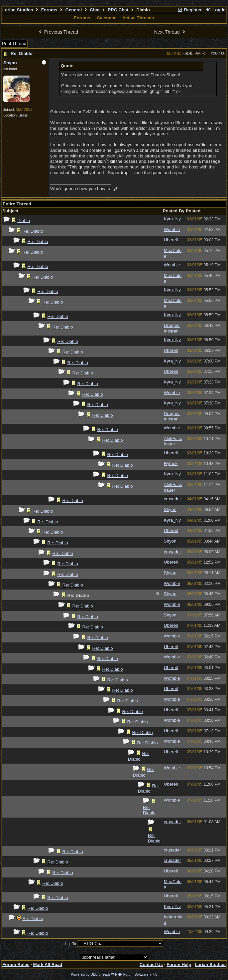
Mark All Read (48, 965)
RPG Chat (118, 10)
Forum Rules (16, 965)
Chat (95, 10)
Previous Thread (57, 32)
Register (189, 10)
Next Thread (171, 32)
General (74, 10)
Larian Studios (18, 10)
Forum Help (179, 965)
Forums (49, 10)
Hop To (70, 944)
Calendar (106, 18)
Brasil (23, 115)
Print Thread (14, 43)
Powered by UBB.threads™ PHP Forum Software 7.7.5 (114, 974)
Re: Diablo (22, 53)
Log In (216, 10)
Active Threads (138, 18)
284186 (219, 54)
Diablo (24, 221)
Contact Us (151, 965)
